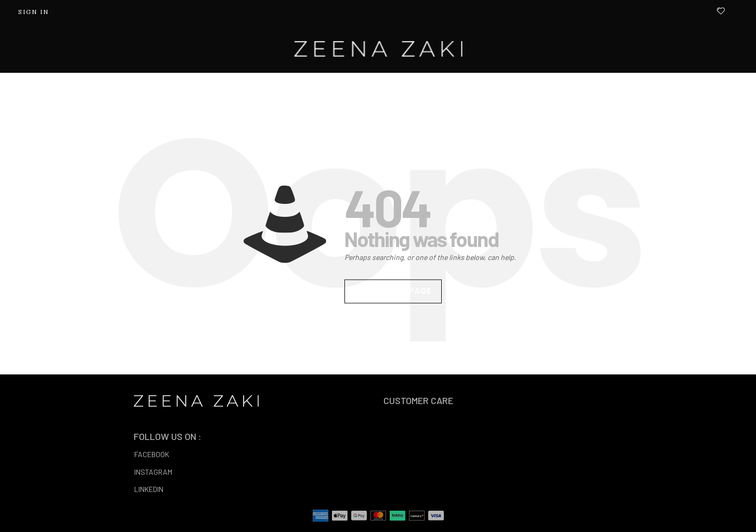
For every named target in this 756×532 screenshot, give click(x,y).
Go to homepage (393, 291)
